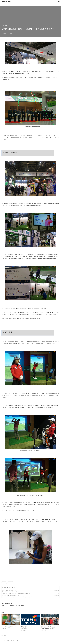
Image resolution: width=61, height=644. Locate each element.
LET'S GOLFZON (6, 2)
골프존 (4, 588)
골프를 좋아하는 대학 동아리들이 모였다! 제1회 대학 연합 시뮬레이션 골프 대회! (17, 597)
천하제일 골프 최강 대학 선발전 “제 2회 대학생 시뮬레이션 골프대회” (15, 594)
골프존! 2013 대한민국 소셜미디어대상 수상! (11, 595)
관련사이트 (4, 636)
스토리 (8, 588)
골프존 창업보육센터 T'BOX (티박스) (9, 590)
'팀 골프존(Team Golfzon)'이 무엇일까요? (11, 592)
